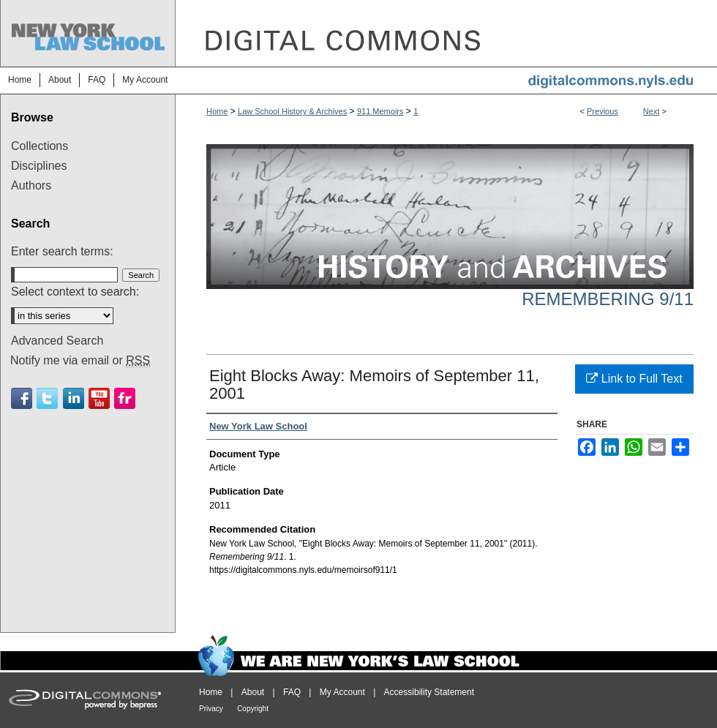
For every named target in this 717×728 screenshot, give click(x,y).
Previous (602, 111)
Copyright (253, 709)
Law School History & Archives (292, 111)
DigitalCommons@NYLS (446, 33)
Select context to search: (75, 292)
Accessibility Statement (429, 692)
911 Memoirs (380, 111)
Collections (40, 146)
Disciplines (39, 166)
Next (652, 111)
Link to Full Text (634, 379)
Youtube (99, 398)
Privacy (211, 709)
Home (217, 111)
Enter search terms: (62, 251)
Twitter (47, 398)
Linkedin (74, 398)
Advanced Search (57, 341)
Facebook (22, 398)
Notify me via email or (80, 361)
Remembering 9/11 (608, 299)
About (253, 692)
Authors (31, 185)
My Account (342, 692)
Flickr (125, 398)
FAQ (292, 692)
